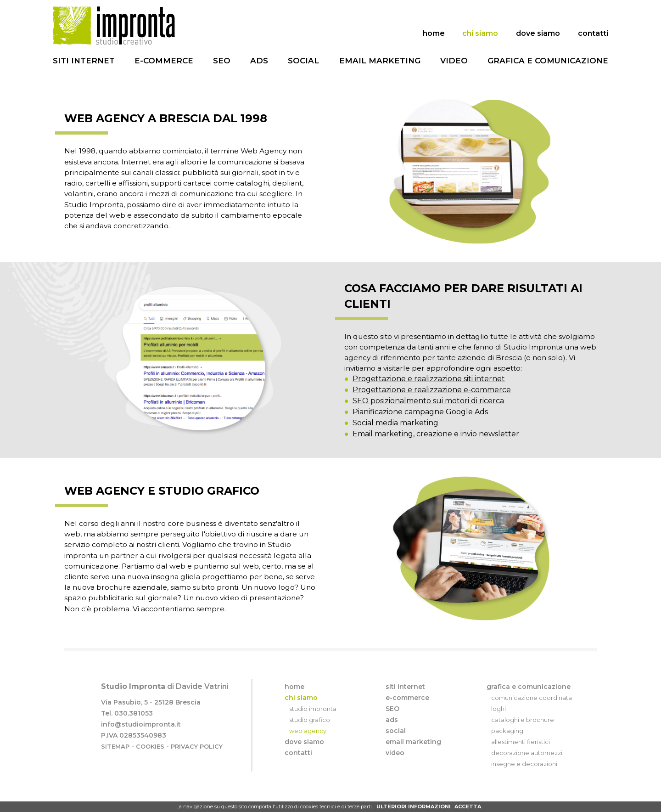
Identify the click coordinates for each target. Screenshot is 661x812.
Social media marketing (395, 436)
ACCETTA (468, 807)
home (434, 33)
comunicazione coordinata (532, 710)
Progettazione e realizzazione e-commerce (432, 403)
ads (259, 61)
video (454, 61)
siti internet (84, 61)
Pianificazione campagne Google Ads (420, 425)
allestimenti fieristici (521, 755)
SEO (222, 61)
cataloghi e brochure (523, 733)
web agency (308, 744)
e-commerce (164, 61)
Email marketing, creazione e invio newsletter (436, 447)
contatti (593, 33)
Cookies (150, 759)
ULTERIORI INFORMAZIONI (414, 807)
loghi (499, 722)
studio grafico (310, 733)
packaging (507, 744)
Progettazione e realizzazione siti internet (429, 392)
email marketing (380, 61)
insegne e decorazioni (524, 777)
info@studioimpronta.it (141, 737)
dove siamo (538, 33)
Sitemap (115, 759)
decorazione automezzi (527, 766)
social (303, 61)
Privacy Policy (197, 759)
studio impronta (313, 722)
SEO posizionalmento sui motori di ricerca (428, 414)
